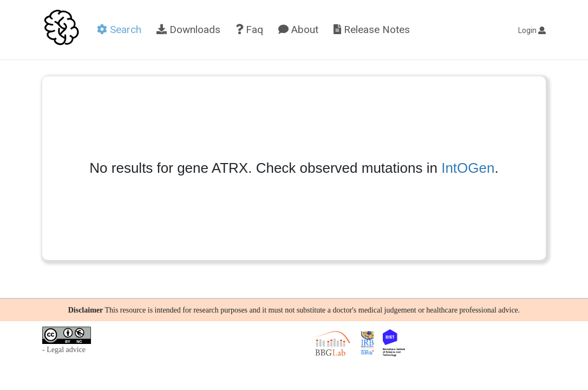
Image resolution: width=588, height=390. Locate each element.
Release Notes (372, 30)
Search (119, 30)
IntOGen (468, 168)
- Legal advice (64, 350)
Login (532, 30)
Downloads (188, 30)
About (298, 30)
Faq (249, 30)
